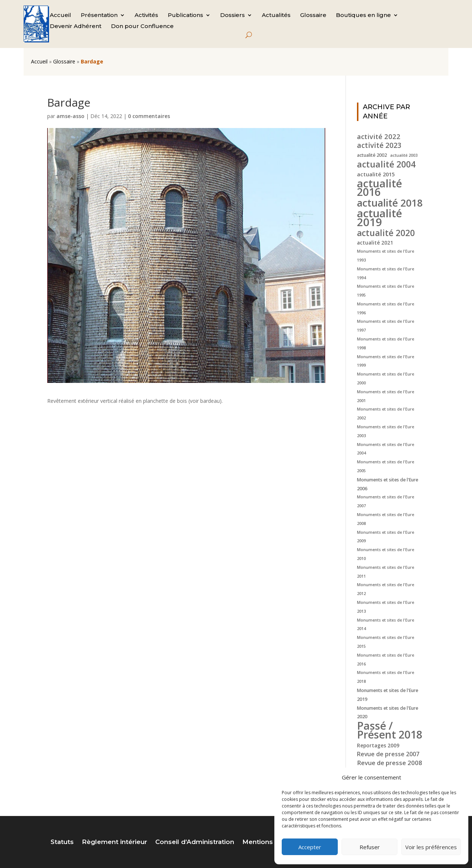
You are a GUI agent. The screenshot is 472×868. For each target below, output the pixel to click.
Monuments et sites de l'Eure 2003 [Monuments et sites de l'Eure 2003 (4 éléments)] (386, 431)
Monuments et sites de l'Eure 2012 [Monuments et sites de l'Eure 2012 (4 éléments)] (386, 589)
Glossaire (313, 15)
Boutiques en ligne (363, 15)
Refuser (370, 847)
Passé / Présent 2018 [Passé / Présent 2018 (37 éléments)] (390, 730)
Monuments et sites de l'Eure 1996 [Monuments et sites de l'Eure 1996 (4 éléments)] (386, 308)
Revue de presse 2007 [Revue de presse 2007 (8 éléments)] (388, 754)
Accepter (310, 847)
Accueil (60, 15)
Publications (185, 15)
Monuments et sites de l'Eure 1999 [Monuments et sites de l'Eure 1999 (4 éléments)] (386, 361)
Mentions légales (270, 842)
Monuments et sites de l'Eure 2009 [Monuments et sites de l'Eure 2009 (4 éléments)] (386, 537)
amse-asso (70, 116)
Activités (146, 15)
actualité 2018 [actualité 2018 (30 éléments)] (390, 203)
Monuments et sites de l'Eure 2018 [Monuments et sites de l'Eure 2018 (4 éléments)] (386, 677)
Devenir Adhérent (76, 27)
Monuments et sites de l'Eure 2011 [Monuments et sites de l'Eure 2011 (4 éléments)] (386, 572)
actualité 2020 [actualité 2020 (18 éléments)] (386, 233)
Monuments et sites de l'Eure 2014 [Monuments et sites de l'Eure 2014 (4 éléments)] (386, 625)
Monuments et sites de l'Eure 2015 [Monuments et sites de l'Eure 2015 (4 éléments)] (386, 642)
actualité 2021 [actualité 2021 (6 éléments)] (375, 243)
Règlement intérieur (114, 842)
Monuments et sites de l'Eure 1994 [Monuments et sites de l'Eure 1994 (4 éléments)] (386, 273)
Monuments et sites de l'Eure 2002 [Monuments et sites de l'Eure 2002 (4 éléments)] (386, 414)
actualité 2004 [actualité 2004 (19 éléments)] (386, 165)
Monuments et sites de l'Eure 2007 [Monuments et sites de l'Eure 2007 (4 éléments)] (386, 501)
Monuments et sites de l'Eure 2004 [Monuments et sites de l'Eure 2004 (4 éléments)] (386, 449)
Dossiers (232, 15)
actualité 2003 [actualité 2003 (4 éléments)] (404, 155)
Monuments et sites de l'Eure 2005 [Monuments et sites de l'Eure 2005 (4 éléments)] (386, 466)
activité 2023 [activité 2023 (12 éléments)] (379, 146)
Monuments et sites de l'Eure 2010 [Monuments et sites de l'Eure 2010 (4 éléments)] (386, 554)
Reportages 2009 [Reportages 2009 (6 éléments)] (378, 745)
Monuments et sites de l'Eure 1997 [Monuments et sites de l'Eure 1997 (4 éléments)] (386, 326)
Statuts (62, 842)
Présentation (99, 15)
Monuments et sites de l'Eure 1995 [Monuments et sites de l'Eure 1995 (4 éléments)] (386, 291)
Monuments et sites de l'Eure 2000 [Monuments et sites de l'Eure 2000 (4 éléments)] (386, 378)
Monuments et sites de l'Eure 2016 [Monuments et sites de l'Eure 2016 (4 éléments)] (386, 660)
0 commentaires (149, 116)
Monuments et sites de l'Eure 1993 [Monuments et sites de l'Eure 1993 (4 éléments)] (386, 256)
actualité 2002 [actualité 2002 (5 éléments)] (372, 155)
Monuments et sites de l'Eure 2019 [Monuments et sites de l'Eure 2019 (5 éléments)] (388, 695)
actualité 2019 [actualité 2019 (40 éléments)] (379, 218)
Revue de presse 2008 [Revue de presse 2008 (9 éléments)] (390, 763)
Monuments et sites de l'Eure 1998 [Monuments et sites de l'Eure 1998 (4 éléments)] (386, 343)
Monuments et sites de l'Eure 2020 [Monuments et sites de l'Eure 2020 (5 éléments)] (388, 713)
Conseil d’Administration (195, 842)
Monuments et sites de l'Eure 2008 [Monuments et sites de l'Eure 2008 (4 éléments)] (386, 519)
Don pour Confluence (142, 27)
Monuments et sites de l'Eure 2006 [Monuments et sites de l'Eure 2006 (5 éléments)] (388, 484)
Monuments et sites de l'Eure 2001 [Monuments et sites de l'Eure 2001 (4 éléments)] (386, 396)
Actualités (276, 15)
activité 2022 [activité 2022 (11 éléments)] (379, 136)
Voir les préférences (431, 847)
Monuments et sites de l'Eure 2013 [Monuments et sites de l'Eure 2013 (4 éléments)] (386, 607)
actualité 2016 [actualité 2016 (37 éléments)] (379, 188)
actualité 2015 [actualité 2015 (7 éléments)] (376, 174)
